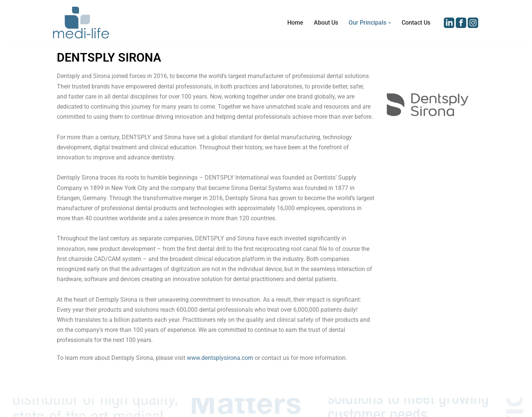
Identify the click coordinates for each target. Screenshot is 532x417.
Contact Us (416, 23)
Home (295, 23)
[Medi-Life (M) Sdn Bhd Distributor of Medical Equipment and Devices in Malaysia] (81, 23)
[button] (390, 23)
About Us (326, 23)
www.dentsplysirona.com (220, 358)
